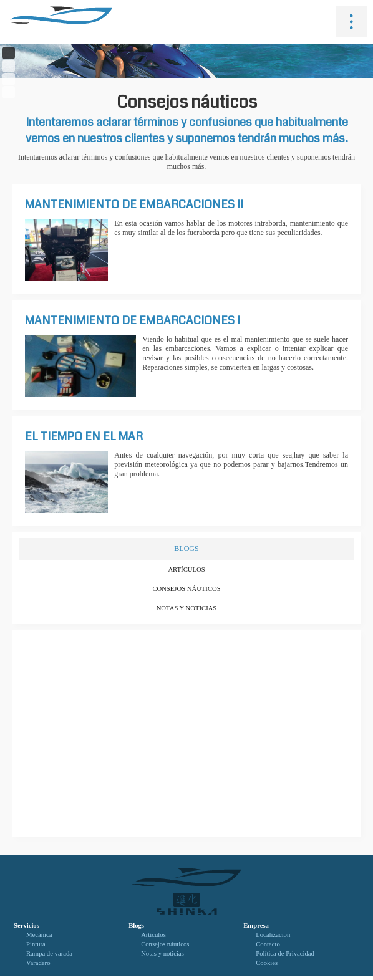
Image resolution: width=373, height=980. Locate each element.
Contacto (268, 944)
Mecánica (39, 935)
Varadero (38, 963)
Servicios (27, 925)
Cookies (267, 963)
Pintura (36, 944)
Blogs (136, 925)
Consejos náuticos (186, 589)
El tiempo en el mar (84, 436)
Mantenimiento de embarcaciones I (133, 320)
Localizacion (273, 935)
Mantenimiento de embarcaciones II (134, 204)
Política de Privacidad (285, 954)
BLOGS (186, 549)
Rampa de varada (49, 954)
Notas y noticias (187, 608)
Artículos (186, 569)
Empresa (256, 925)
